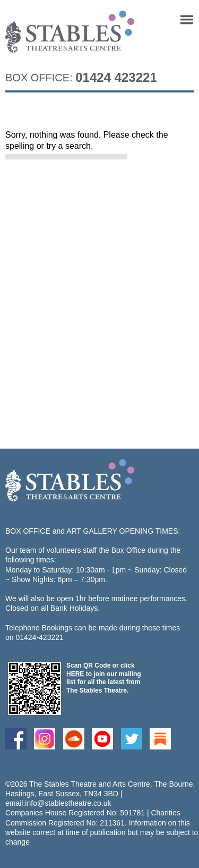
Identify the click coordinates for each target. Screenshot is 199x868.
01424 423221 (116, 77)
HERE (75, 674)
